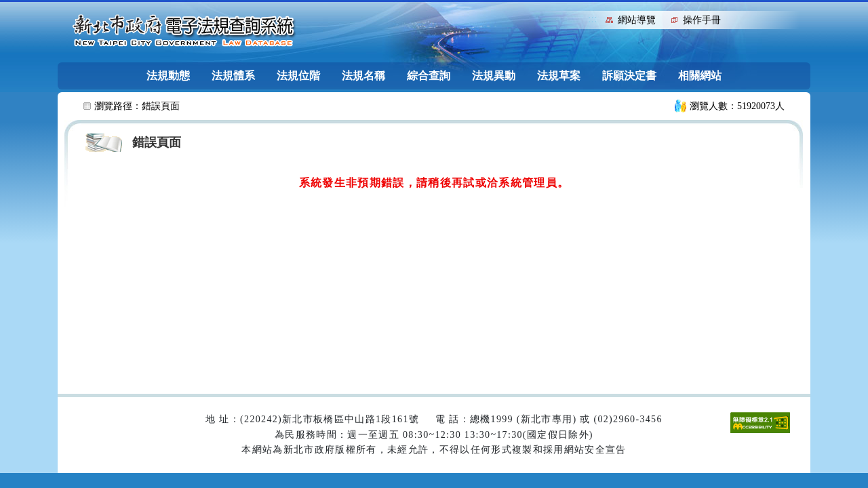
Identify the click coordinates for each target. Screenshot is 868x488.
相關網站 (700, 76)
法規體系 (233, 76)
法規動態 (168, 76)
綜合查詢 (429, 76)
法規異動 (494, 76)
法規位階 (298, 76)
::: (592, 19)
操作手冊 (702, 20)
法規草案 (559, 76)
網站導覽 (637, 20)
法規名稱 (363, 76)
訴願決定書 (629, 76)
